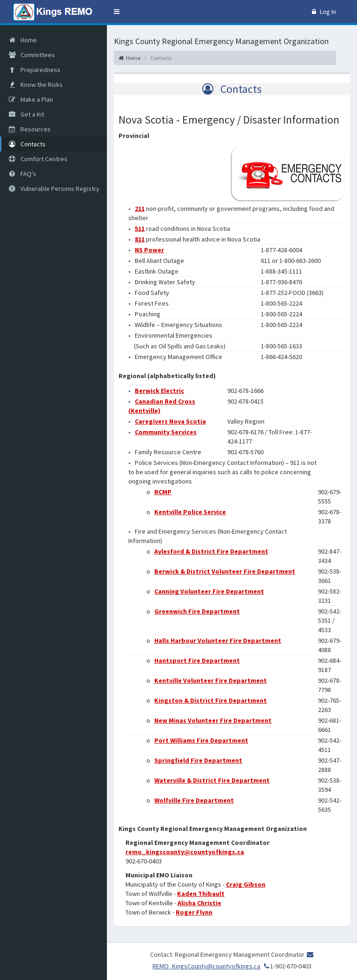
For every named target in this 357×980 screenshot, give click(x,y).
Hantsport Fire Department (197, 660)
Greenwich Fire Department (197, 611)
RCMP (163, 492)
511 (140, 229)
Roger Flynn (194, 912)
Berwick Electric (159, 391)
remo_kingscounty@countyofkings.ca (185, 852)
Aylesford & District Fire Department (211, 551)
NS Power (149, 250)
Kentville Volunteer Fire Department (211, 680)
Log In (324, 12)
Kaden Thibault (201, 894)
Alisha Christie (199, 903)
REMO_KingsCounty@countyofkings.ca (206, 966)
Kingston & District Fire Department (211, 700)
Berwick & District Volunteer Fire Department (225, 571)
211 (140, 209)
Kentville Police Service (190, 512)
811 (140, 239)
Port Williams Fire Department (201, 740)
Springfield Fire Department (198, 760)
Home (129, 58)
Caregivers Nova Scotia (170, 421)
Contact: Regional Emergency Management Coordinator (227, 954)
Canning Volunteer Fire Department (209, 591)
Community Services (166, 432)
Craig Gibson (246, 884)
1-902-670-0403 (287, 966)
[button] (117, 12)
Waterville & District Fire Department (212, 780)
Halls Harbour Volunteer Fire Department (218, 640)
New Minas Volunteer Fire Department (213, 720)
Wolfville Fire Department (194, 800)
